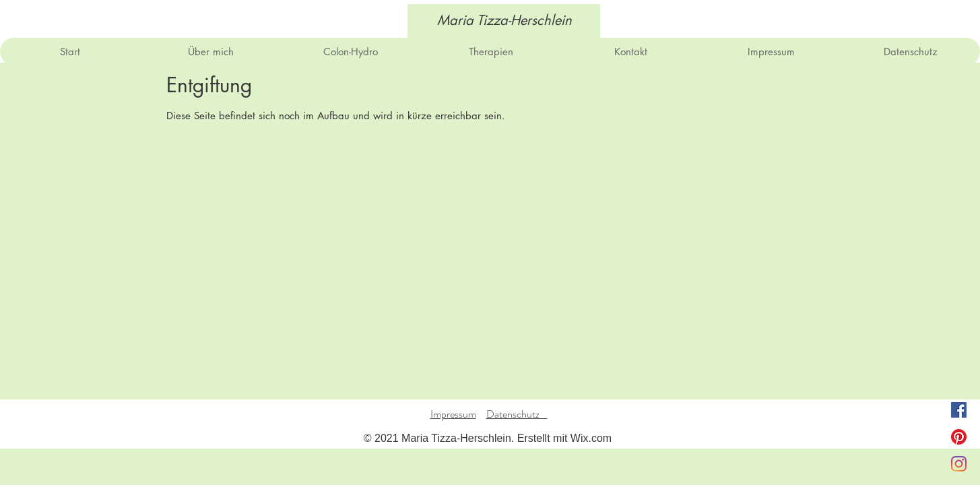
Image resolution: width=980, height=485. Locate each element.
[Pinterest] (959, 437)
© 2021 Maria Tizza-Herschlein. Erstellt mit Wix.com (488, 438)
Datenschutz (517, 414)
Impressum (453, 414)
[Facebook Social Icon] (959, 410)
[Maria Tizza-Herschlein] (504, 20)
